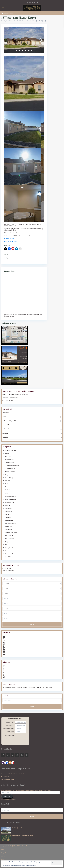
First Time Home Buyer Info (10, 398)
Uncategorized (9, 554)
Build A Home (10, 463)
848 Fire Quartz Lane (18, 828)
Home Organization (10, 499)
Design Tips (8, 475)
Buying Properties (10, 472)
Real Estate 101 (9, 536)
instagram (36, 21)
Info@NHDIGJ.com (9, 779)
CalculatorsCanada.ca (23, 743)
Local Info (8, 517)
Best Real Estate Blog (8, 570)
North (4, 417)
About (3, 856)
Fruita (7, 484)
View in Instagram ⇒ (10, 242)
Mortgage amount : (10, 736)
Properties (4, 853)
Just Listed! (8, 514)
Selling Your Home (10, 548)
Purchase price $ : (10, 722)
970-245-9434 (7, 777)
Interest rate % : (11, 732)
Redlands (5, 437)
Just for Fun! (8, 511)
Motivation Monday (10, 524)
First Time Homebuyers (13, 466)
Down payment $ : (10, 725)
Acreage (7, 453)
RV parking (8, 545)
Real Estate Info (9, 539)
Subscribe (7, 796)
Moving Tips (8, 527)
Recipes (7, 542)
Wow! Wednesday (10, 557)
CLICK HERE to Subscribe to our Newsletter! (15, 395)
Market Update (9, 520)
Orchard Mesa (6, 425)
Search (32, 624)
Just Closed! (8, 508)
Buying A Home (9, 459)
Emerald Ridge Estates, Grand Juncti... (23, 836)
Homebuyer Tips (11, 469)
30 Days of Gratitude (11, 450)
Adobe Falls (6, 413)
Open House (8, 530)
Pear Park (5, 433)
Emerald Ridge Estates (11, 421)
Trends (7, 551)
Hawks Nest (30, 21)
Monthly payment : (10, 739)
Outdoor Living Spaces (11, 533)
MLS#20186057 (9, 239)
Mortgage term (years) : (9, 728)
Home (7, 493)
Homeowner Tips (10, 502)
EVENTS (7, 481)
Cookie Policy (33, 865)
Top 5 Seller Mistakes (8, 401)
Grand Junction (9, 487)
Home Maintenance (10, 496)
